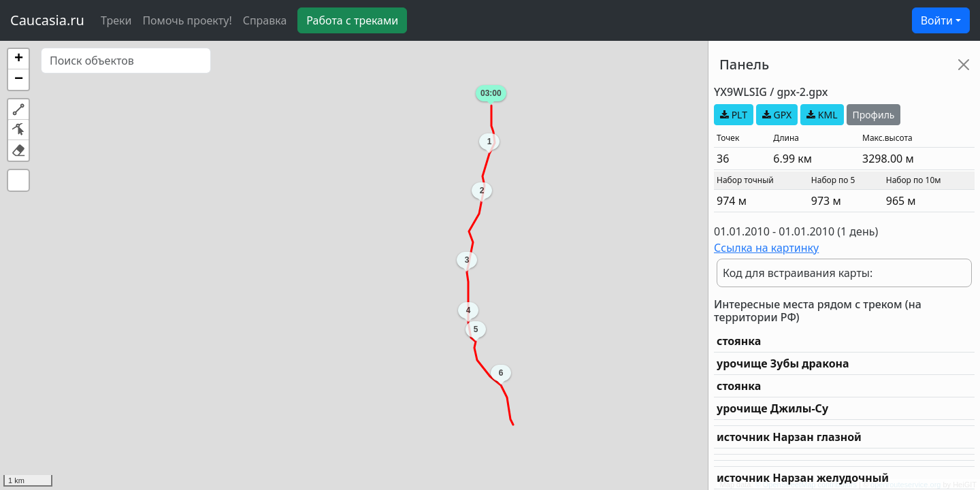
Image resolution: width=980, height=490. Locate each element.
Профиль (874, 115)
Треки (116, 20)
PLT (734, 115)
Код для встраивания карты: (798, 273)
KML (822, 115)
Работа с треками (352, 20)
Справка (265, 20)
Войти (937, 20)
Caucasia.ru (47, 20)
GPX (777, 115)
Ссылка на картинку (766, 248)
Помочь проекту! (187, 20)
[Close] (964, 65)
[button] (18, 59)
